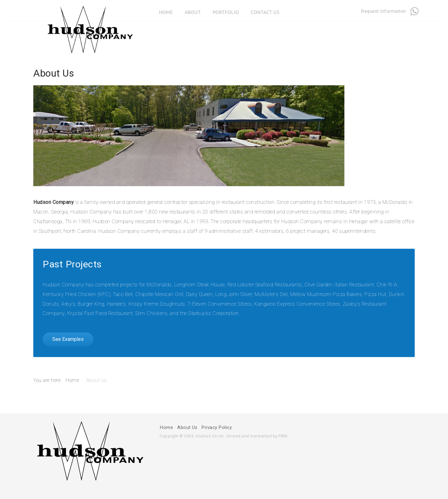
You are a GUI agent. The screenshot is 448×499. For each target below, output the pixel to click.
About (193, 11)
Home (166, 11)
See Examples (68, 339)
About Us (187, 428)
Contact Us (265, 11)
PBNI (283, 436)
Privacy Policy (217, 428)
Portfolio (226, 11)
